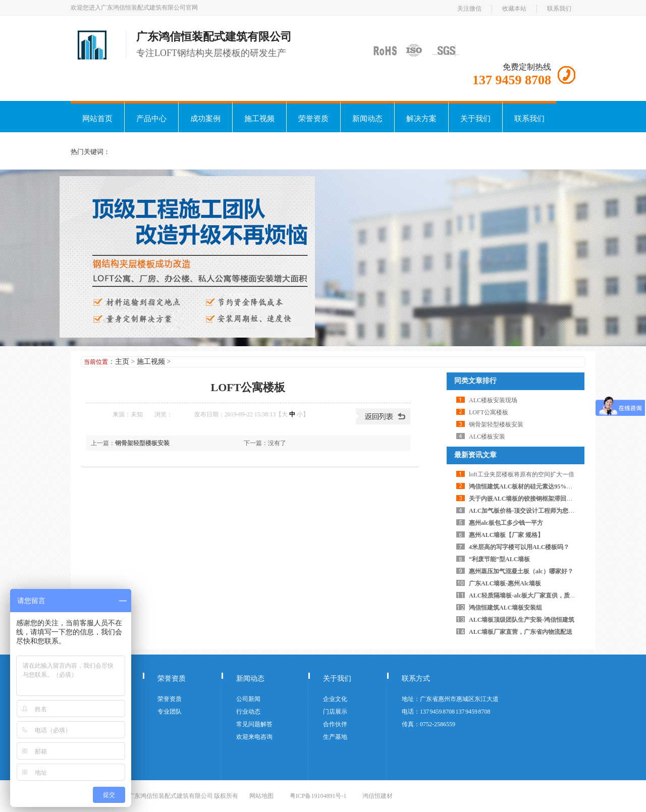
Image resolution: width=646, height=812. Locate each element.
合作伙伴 (335, 724)
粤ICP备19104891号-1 (318, 796)
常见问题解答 (254, 724)
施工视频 (259, 119)
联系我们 (559, 9)
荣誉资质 (313, 119)
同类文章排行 (475, 381)
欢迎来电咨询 (254, 737)
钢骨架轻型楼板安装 (142, 443)
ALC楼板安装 (487, 437)
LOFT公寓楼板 (489, 412)
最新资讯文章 (475, 455)
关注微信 (469, 9)
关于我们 (475, 119)
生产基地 (335, 737)
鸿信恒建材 (378, 796)
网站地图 (261, 796)
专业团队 (170, 712)
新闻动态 (367, 119)
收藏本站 (514, 9)
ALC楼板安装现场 (493, 400)
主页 (122, 362)
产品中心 (151, 119)
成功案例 (205, 119)
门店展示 (335, 712)
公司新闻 (248, 699)
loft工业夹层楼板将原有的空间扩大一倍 (522, 474)
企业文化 (335, 699)
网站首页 (97, 119)
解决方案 (421, 119)
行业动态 (248, 712)
